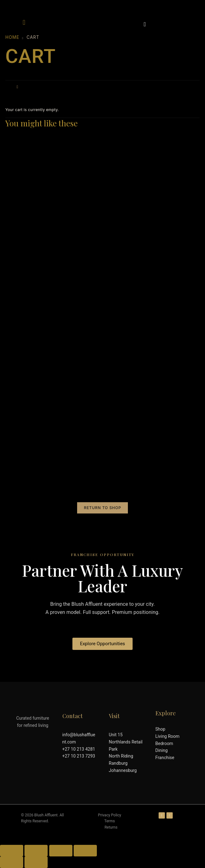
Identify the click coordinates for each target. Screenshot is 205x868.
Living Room (168, 736)
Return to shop (103, 508)
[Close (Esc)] (85, 851)
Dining (162, 750)
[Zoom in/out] (12, 851)
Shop (160, 729)
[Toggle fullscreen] (36, 851)
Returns (111, 827)
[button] (24, 22)
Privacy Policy (110, 815)
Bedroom (164, 743)
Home (12, 37)
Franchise (165, 758)
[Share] (61, 851)
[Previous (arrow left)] (12, 862)
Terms (110, 821)
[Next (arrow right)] (36, 862)
